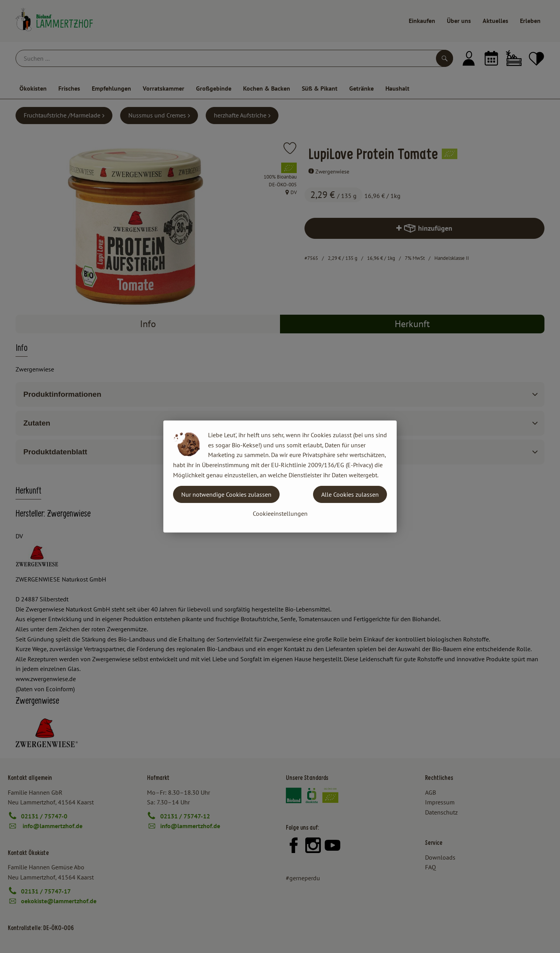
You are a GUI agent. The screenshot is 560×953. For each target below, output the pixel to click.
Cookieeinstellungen (280, 513)
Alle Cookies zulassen (350, 494)
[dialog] (280, 476)
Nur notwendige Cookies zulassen (226, 494)
